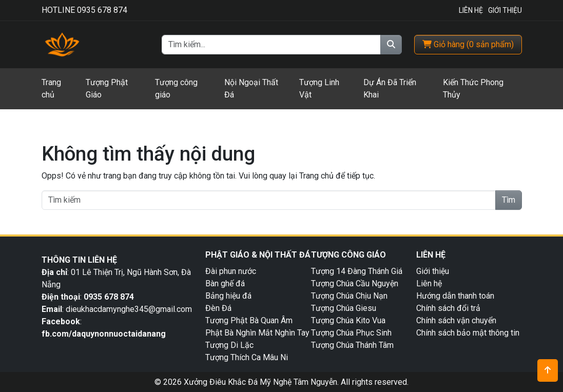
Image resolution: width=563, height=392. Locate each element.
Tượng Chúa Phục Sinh (351, 333)
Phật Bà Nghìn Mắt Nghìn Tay (257, 333)
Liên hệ (429, 283)
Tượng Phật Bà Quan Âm (249, 320)
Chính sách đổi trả (448, 308)
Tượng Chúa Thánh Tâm (352, 345)
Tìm (509, 200)
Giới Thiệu (505, 10)
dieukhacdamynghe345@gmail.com (129, 309)
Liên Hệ (471, 10)
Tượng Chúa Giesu (344, 308)
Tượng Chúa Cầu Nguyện (355, 283)
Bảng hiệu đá (228, 296)
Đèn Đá (218, 308)
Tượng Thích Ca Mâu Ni (247, 357)
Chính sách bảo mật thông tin (468, 333)
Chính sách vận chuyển (456, 320)
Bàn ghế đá (225, 283)
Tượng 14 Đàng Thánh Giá (357, 271)
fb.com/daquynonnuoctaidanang (105, 334)
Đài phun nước (231, 271)
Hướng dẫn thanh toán (455, 296)
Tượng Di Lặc (229, 345)
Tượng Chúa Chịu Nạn (349, 296)
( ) (468, 44)
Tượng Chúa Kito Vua (348, 320)
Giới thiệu (433, 271)
